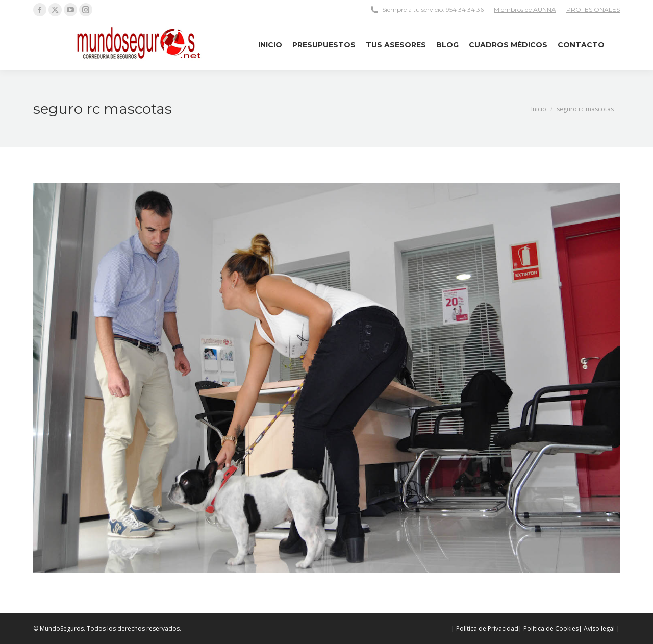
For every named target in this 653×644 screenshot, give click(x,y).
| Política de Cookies (548, 628)
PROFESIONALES (593, 9)
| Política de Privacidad (485, 628)
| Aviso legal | (599, 628)
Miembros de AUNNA (525, 9)
